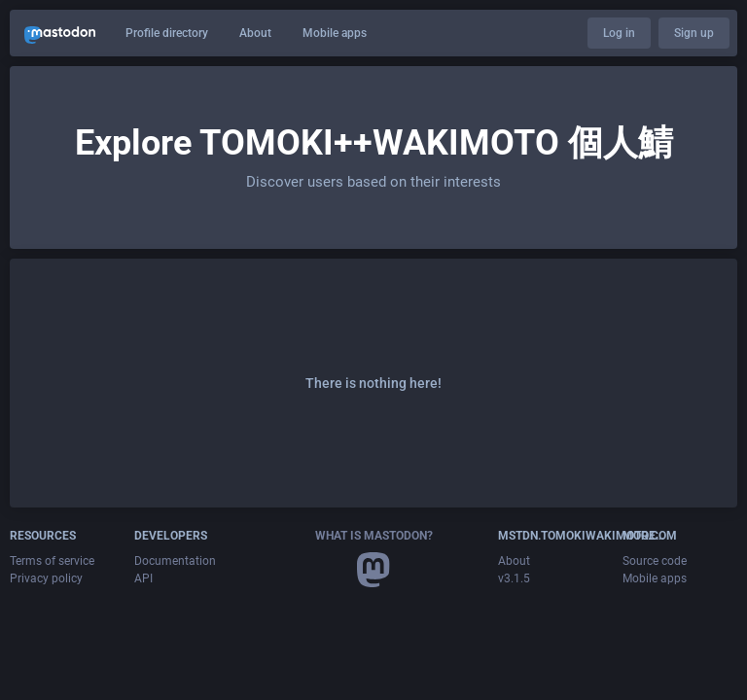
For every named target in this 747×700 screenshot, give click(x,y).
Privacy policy (46, 578)
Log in (619, 33)
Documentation (175, 561)
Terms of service (52, 561)
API (143, 578)
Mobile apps (335, 33)
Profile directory (167, 33)
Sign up (694, 33)
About (255, 33)
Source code (655, 561)
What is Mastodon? (374, 536)
